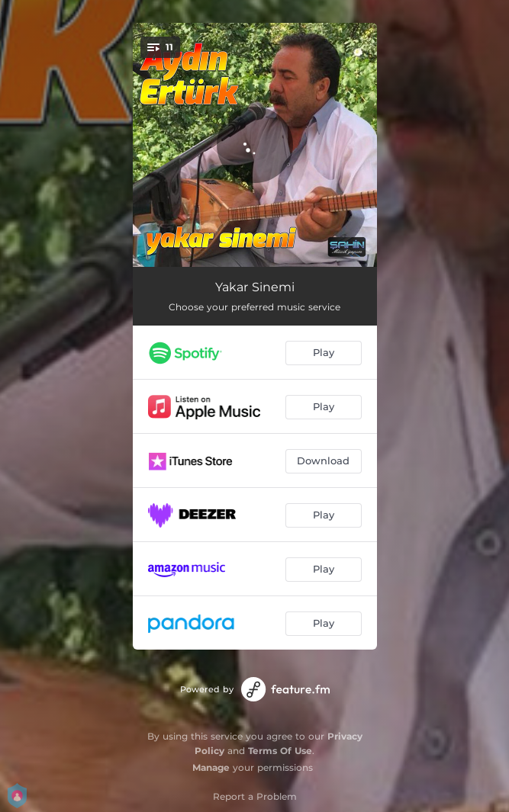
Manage (211, 767)
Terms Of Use (280, 751)
